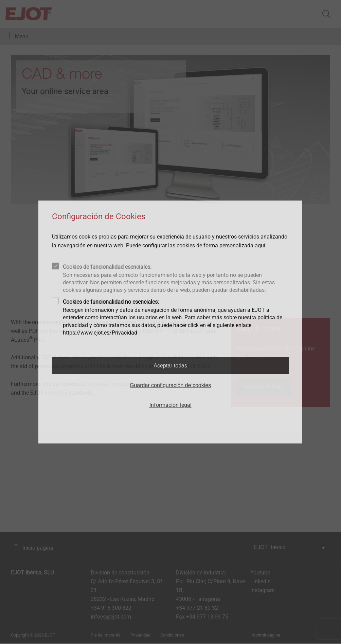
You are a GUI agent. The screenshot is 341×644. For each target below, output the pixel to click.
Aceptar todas (170, 366)
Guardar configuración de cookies (170, 385)
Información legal (170, 405)
